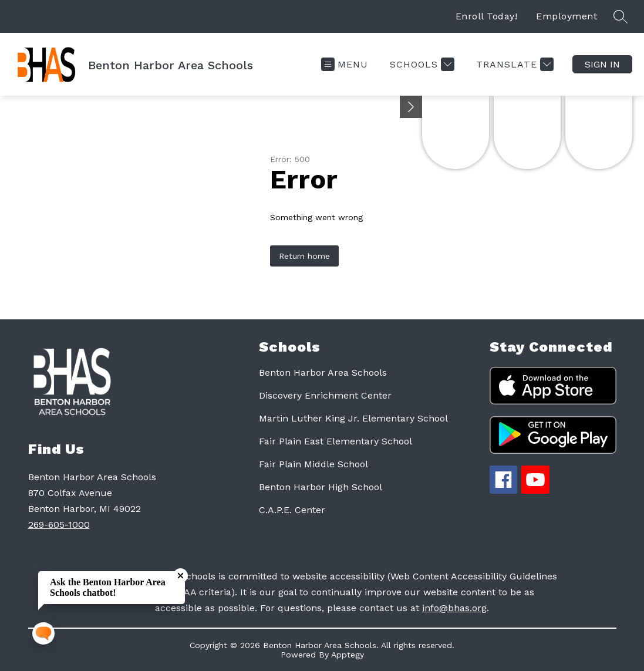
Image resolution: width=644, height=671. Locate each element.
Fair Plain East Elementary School (336, 441)
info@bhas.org (454, 608)
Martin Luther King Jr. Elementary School (353, 418)
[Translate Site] (513, 64)
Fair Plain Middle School (313, 464)
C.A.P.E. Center (292, 510)
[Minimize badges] (411, 107)
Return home (304, 256)
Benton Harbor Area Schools (323, 372)
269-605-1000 (59, 525)
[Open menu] (345, 64)
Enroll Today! (487, 16)
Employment (567, 16)
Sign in (602, 64)
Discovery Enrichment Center (325, 395)
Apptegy (348, 655)
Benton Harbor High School (321, 487)
